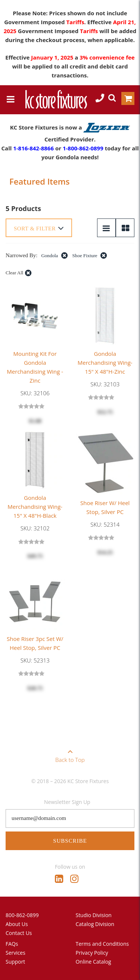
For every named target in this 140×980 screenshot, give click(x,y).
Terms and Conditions (102, 944)
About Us (17, 924)
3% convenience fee (107, 57)
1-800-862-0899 (83, 148)
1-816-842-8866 (33, 148)
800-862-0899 (22, 915)
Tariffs (75, 22)
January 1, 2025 (53, 57)
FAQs (12, 944)
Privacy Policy (92, 953)
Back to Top (70, 753)
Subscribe (70, 841)
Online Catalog (94, 962)
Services (15, 953)
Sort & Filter (39, 228)
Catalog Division (95, 924)
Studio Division (94, 915)
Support (15, 962)
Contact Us (19, 933)
